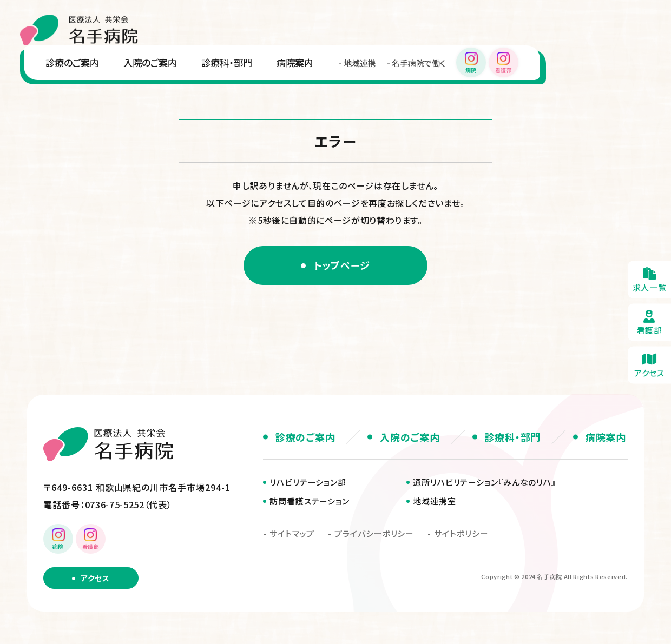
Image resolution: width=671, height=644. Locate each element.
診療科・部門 (227, 62)
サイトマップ (292, 533)
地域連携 (360, 63)
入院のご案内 (150, 62)
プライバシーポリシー (374, 533)
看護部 (649, 322)
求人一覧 (649, 279)
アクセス (95, 578)
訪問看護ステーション (310, 501)
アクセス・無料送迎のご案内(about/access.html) (649, 365)
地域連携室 (435, 501)
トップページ (342, 265)
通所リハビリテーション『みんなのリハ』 (485, 482)
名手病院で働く (419, 63)
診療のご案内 (72, 62)
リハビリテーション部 (308, 482)
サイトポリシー (461, 533)
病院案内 (295, 62)
